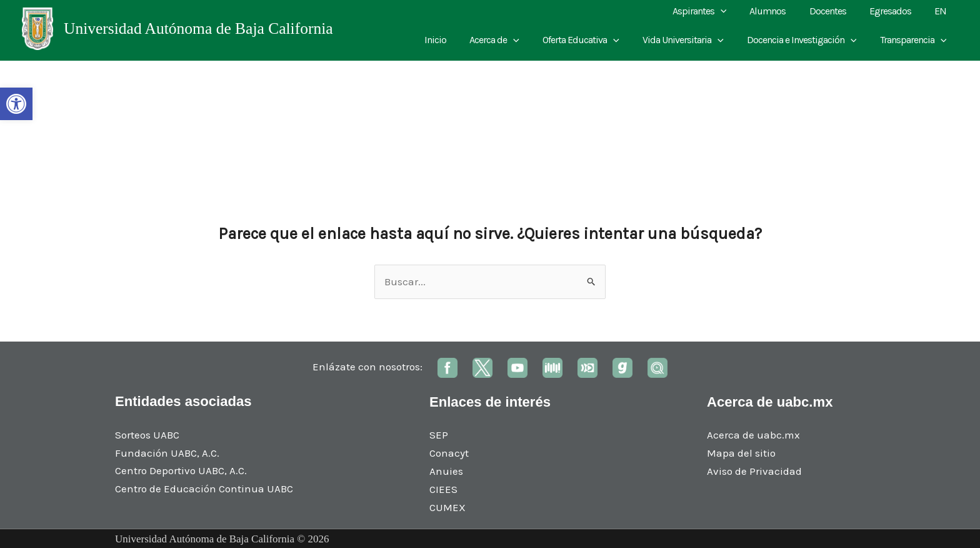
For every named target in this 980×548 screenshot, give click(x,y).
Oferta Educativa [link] (593, 40)
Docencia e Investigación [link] (807, 40)
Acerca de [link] (509, 40)
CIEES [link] (443, 489)
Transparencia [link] (915, 40)
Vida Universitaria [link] (691, 40)
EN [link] (942, 11)
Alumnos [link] (779, 11)
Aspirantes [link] (714, 11)
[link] (16, 104)
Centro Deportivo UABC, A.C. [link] (181, 470)
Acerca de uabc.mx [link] (753, 435)
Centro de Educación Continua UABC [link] (204, 489)
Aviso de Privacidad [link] (754, 471)
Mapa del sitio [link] (741, 453)
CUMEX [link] (447, 507)
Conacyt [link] (449, 453)
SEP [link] (439, 435)
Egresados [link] (895, 11)
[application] (735, 11)
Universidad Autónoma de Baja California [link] (198, 28)
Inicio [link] (453, 40)
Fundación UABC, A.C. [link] (167, 453)
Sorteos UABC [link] (147, 435)
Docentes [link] (836, 11)
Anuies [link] (446, 471)
